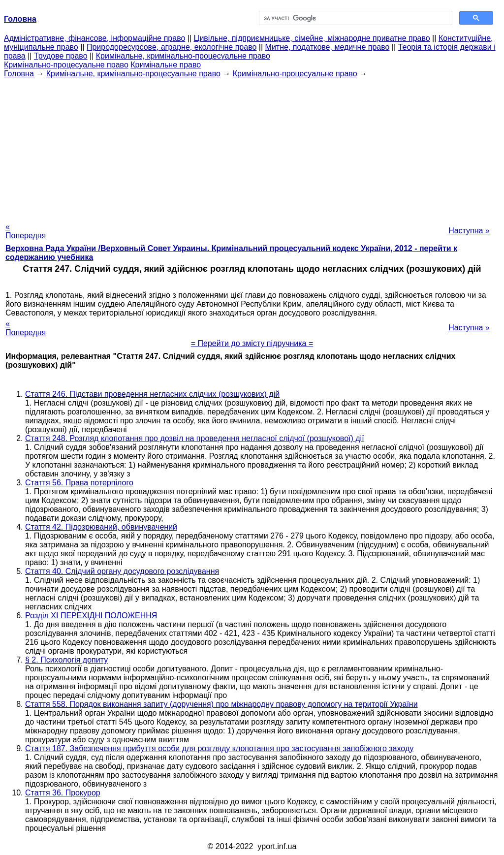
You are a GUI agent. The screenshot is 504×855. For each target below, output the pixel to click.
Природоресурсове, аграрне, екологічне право (172, 47)
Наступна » (469, 231)
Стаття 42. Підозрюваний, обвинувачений (101, 527)
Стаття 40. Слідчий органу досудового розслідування (122, 571)
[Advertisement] (252, 147)
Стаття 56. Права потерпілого (79, 483)
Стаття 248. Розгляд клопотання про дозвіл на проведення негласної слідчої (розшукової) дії (195, 438)
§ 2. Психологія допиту (66, 660)
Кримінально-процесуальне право (66, 65)
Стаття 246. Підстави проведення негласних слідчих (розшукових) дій (152, 394)
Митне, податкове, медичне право (328, 47)
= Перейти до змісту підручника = (252, 343)
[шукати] (355, 18)
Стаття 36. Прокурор (63, 793)
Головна (19, 74)
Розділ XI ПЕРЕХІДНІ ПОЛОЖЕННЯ (91, 616)
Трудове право (61, 56)
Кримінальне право (166, 65)
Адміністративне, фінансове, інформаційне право (94, 38)
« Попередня (26, 231)
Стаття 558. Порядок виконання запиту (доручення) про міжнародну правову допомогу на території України (221, 704)
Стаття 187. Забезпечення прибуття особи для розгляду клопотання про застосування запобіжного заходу (219, 748)
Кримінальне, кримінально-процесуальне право (183, 56)
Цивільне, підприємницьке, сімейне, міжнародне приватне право (312, 38)
